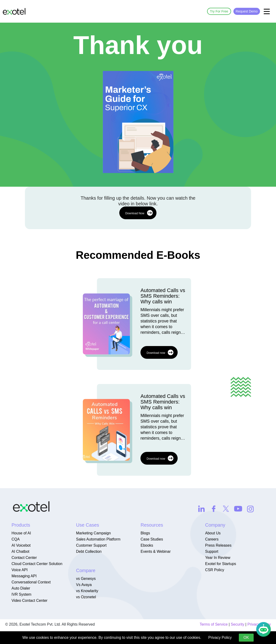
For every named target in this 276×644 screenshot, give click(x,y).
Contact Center (24, 558)
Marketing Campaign (93, 533)
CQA (16, 539)
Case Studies (152, 539)
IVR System (21, 594)
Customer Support (91, 545)
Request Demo (247, 11)
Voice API (20, 570)
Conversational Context (31, 582)
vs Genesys (86, 579)
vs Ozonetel (86, 597)
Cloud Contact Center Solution (37, 564)
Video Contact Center (30, 601)
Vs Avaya (84, 585)
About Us (213, 533)
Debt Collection (89, 551)
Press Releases (218, 545)
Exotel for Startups (221, 564)
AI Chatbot (20, 551)
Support (212, 551)
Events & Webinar (156, 551)
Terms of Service (214, 624)
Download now (160, 352)
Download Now (139, 213)
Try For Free (219, 11)
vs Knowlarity (87, 591)
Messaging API (24, 576)
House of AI (21, 533)
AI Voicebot (21, 545)
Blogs (145, 533)
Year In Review (218, 558)
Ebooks (147, 545)
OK (246, 638)
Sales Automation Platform (98, 539)
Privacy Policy (220, 638)
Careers (212, 539)
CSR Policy (215, 570)
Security (238, 624)
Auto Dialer (21, 588)
